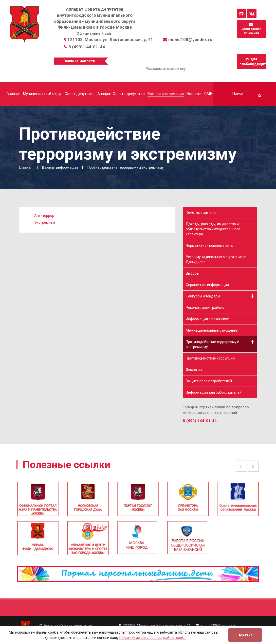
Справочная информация (207, 285)
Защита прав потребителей (209, 381)
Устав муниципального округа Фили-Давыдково (217, 259)
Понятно (245, 635)
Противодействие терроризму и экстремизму (213, 344)
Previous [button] (241, 466)
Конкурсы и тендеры (203, 296)
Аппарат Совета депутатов (121, 94)
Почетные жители (201, 213)
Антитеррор (44, 216)
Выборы (192, 273)
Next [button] (253, 466)
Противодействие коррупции (210, 358)
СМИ (208, 94)
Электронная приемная (251, 29)
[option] (138, 501)
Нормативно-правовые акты (210, 245)
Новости (194, 94)
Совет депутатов (80, 94)
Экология (194, 370)
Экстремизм (45, 222)
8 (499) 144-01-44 (87, 47)
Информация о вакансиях (207, 319)
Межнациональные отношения (212, 330)
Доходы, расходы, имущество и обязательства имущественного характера (213, 229)
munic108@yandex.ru (190, 40)
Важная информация (166, 94)
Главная (13, 94)
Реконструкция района (205, 308)
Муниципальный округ (42, 94)
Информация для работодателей (214, 392)
